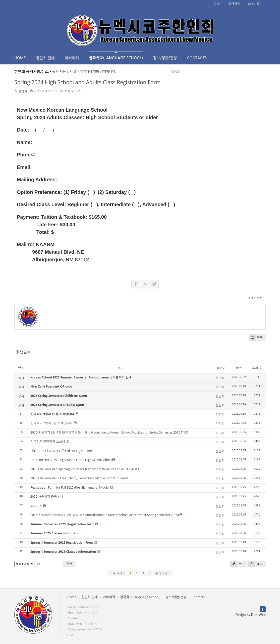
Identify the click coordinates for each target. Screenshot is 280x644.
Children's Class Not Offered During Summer (62, 451)
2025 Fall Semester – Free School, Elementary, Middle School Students (79, 478)
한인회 (23, 91)
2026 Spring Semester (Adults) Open (57, 405)
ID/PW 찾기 (254, 4)
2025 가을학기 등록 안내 (47, 497)
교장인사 (36, 506)
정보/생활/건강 (165, 58)
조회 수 (257, 368)
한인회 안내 (45, 58)
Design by (251, 615)
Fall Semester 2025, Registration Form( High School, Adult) (71, 460)
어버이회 (72, 58)
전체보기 (29, 30)
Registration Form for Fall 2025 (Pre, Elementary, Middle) (70, 487)
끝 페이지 (163, 573)
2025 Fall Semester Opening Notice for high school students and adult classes (85, 469)
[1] (183, 432)
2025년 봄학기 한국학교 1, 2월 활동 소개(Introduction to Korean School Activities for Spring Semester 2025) (105, 515)
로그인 (218, 4)
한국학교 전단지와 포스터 (48, 441)
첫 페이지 (117, 573)
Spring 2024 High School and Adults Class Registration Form (88, 82)
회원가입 (234, 4)
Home (20, 58)
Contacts (197, 58)
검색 (69, 564)
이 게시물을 (255, 298)
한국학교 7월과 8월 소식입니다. (52, 423)
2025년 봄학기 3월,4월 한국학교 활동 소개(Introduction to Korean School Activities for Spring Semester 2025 (105, 432)
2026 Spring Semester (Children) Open (59, 396)
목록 (256, 338)
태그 (256, 564)
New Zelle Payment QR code (51, 386)
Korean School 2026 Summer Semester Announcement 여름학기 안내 (81, 377)
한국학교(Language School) (116, 56)
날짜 (239, 368)
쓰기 (237, 564)
